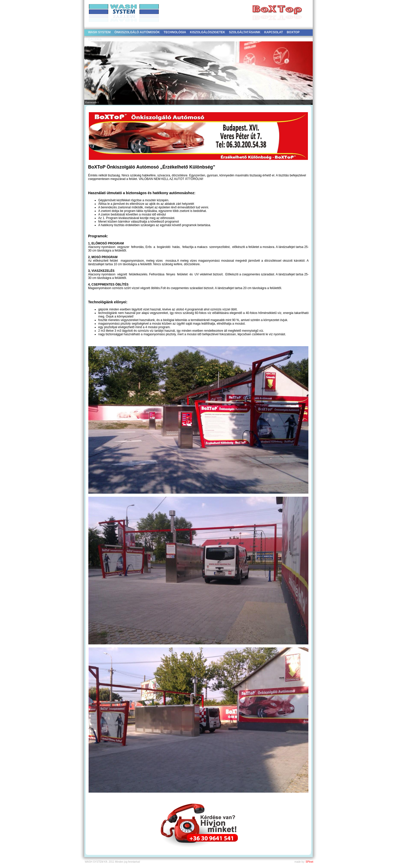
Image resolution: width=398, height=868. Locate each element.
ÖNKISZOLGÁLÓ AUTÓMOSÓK (137, 32)
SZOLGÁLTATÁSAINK (245, 32)
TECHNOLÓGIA (175, 32)
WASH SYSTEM (99, 32)
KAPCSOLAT (274, 32)
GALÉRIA (95, 40)
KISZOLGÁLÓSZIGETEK (208, 32)
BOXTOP (293, 32)
